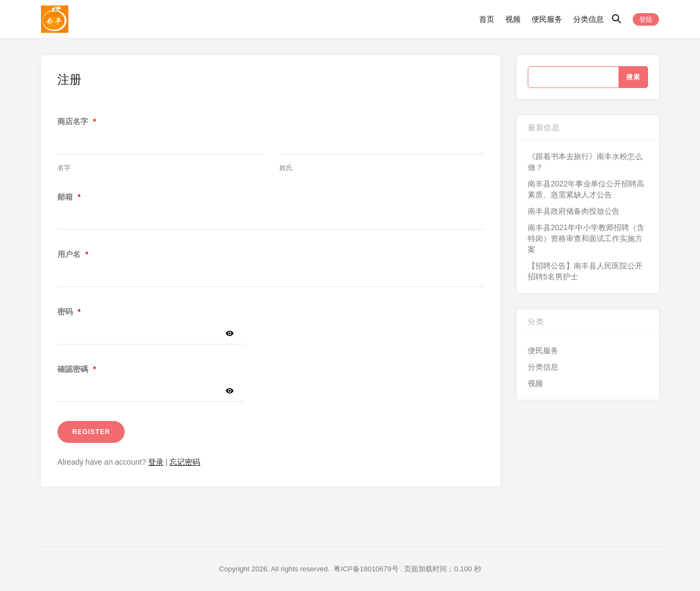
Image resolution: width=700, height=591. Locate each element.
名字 (64, 168)
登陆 (646, 20)
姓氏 (286, 168)
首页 (487, 19)
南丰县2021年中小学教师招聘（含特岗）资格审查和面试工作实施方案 (586, 238)
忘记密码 (185, 462)
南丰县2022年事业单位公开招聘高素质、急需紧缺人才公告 (586, 189)
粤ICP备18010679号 (366, 569)
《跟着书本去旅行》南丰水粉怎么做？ (585, 162)
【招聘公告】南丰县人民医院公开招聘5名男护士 (585, 271)
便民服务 (547, 19)
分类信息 (588, 19)
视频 (513, 19)
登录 (156, 462)
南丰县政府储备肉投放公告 (574, 211)
